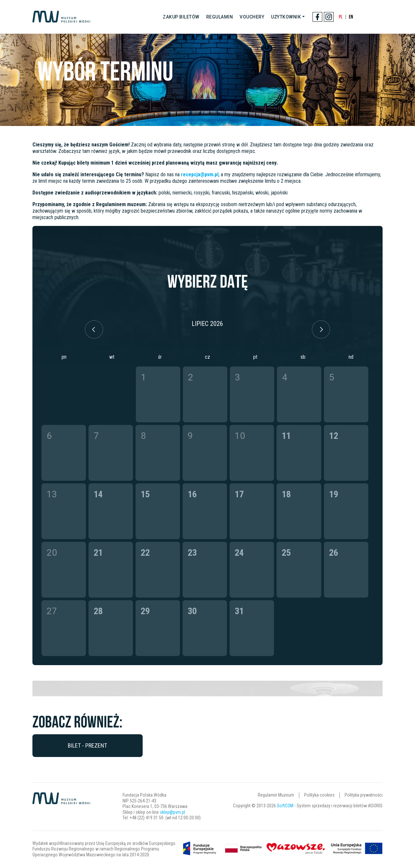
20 (52, 553)
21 (98, 553)
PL (341, 17)
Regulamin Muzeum (276, 795)
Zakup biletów (181, 17)
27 (52, 611)
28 (98, 611)
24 (239, 553)
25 (286, 553)
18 (286, 494)
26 (334, 553)
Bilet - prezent (87, 745)
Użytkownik (286, 17)
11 (286, 436)
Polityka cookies (319, 795)
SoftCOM (285, 806)
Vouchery (252, 17)
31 (239, 611)
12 (334, 436)
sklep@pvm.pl (172, 812)
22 (145, 553)
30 (192, 611)
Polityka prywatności (364, 795)
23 (192, 553)
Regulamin (220, 17)
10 (240, 436)
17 (239, 494)
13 (52, 494)
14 (98, 494)
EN (351, 17)
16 (192, 494)
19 (334, 494)
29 (145, 611)
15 (145, 494)
